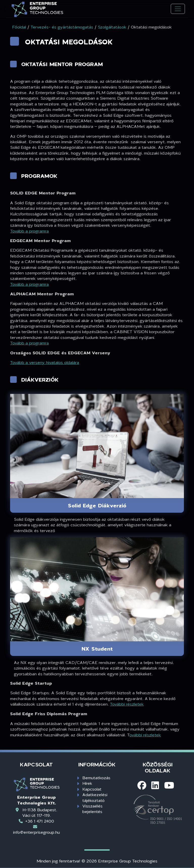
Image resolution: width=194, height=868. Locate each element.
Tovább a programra (29, 231)
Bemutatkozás (96, 778)
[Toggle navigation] (178, 9)
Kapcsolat (92, 789)
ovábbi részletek (145, 735)
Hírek (87, 783)
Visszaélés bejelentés (92, 809)
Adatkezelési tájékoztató (95, 797)
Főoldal (19, 27)
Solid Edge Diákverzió (97, 505)
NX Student (97, 649)
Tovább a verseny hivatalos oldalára (45, 362)
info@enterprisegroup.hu (37, 832)
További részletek (127, 704)
